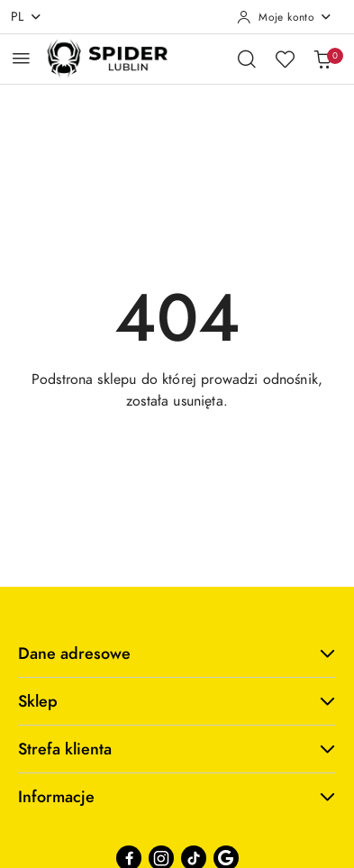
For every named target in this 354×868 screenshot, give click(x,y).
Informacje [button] (177, 796)
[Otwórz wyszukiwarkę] (247, 59)
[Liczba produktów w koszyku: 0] (322, 59)
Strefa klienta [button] (177, 749)
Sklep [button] (177, 701)
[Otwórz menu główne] (21, 58)
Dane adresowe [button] (177, 653)
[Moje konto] (285, 17)
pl (27, 17)
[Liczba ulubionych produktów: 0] (285, 59)
